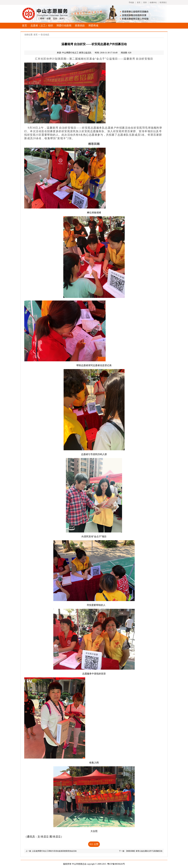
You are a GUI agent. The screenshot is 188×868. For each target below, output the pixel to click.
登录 (145, 2)
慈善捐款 (80, 26)
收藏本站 (153, 2)
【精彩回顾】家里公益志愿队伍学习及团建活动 (144, 851)
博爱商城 (93, 26)
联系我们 (163, 2)
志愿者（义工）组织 (42, 26)
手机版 (131, 2)
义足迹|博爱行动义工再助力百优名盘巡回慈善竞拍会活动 (54, 851)
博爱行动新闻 (64, 26)
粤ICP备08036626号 (116, 864)
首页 (139, 2)
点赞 (94, 844)
